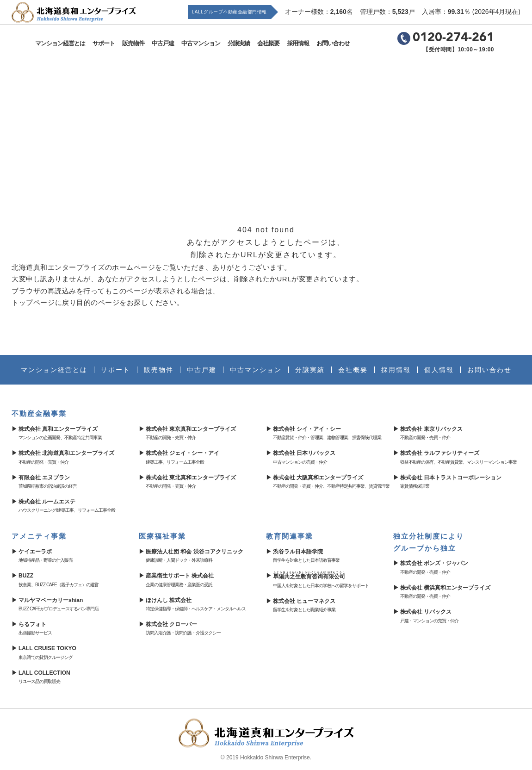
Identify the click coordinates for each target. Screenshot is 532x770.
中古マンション (202, 43)
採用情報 (299, 43)
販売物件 (134, 43)
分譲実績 (240, 43)
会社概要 (269, 43)
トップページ (33, 302)
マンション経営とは (61, 43)
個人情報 (439, 370)
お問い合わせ (334, 43)
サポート (105, 43)
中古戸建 (164, 43)
